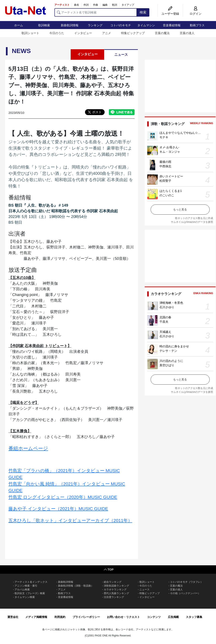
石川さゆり (167, 307)
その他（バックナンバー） (185, 593)
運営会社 (13, 617)
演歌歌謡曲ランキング (116, 586)
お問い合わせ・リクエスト (123, 617)
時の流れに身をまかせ (174, 346)
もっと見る (180, 209)
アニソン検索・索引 (26, 586)
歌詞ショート (30, 33)
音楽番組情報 (172, 25)
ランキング (95, 25)
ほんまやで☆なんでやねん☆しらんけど (186, 133)
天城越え (165, 332)
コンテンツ (154, 617)
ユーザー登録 (170, 14)
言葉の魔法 (162, 33)
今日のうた (57, 33)
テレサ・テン (168, 351)
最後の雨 (165, 162)
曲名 (77, 5)
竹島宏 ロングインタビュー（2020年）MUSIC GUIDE (63, 497)
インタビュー (83, 33)
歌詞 (115, 5)
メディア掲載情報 (36, 617)
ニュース (121, 55)
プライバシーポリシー (86, 617)
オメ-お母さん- (169, 147)
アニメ (107, 33)
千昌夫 (164, 322)
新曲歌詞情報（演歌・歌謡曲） (76, 586)
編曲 (105, 5)
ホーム (19, 25)
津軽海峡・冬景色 (171, 303)
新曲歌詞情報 (70, 25)
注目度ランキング (114, 597)
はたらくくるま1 (171, 191)
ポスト (97, 112)
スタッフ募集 (194, 617)
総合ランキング (113, 582)
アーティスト (62, 5)
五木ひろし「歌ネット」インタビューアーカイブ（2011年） (70, 520)
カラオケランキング (115, 590)
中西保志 (165, 166)
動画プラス (197, 25)
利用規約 (60, 617)
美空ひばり (167, 365)
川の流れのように (171, 361)
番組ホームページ (28, 448)
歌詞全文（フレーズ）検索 (30, 593)
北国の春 (165, 317)
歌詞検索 (44, 25)
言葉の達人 (187, 33)
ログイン (196, 14)
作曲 (96, 5)
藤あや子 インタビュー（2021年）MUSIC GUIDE (58, 509)
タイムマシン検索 (25, 597)
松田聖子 (165, 181)
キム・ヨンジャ (170, 152)
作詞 (86, 5)
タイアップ (128, 5)
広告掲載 (173, 617)
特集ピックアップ (133, 33)
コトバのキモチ (121, 25)
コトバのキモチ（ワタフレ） (186, 582)
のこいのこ (167, 195)
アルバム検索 (22, 590)
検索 (143, 12)
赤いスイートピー (171, 176)
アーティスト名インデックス (31, 582)
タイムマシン (146, 25)
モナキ (164, 137)
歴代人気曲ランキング (116, 593)
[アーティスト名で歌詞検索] (96, 12)
